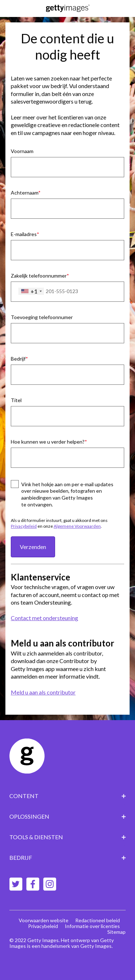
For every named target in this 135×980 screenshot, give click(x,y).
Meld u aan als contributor (43, 692)
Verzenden (33, 547)
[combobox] (31, 291)
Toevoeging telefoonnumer (42, 317)
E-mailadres (24, 234)
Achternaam (24, 193)
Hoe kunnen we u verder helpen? (48, 442)
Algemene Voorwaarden (77, 526)
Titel (16, 400)
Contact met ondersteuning (44, 618)
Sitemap (116, 932)
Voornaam (22, 151)
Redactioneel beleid (98, 920)
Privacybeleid (24, 526)
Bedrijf (18, 359)
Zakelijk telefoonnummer (39, 276)
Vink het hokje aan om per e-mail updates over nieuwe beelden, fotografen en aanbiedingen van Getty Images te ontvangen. (67, 495)
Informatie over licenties (92, 926)
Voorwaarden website (44, 920)
